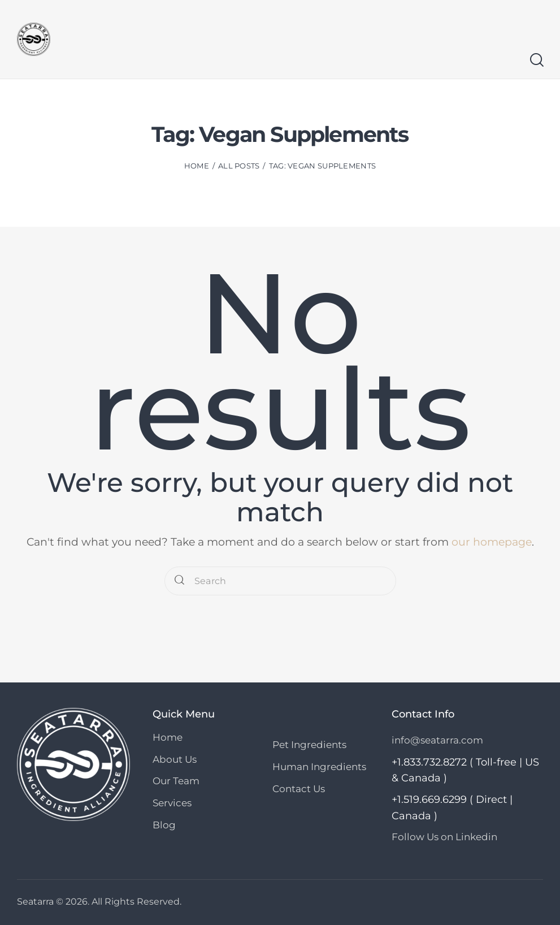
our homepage (492, 542)
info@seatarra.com (437, 740)
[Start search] (536, 60)
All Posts (239, 166)
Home (197, 166)
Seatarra (35, 901)
